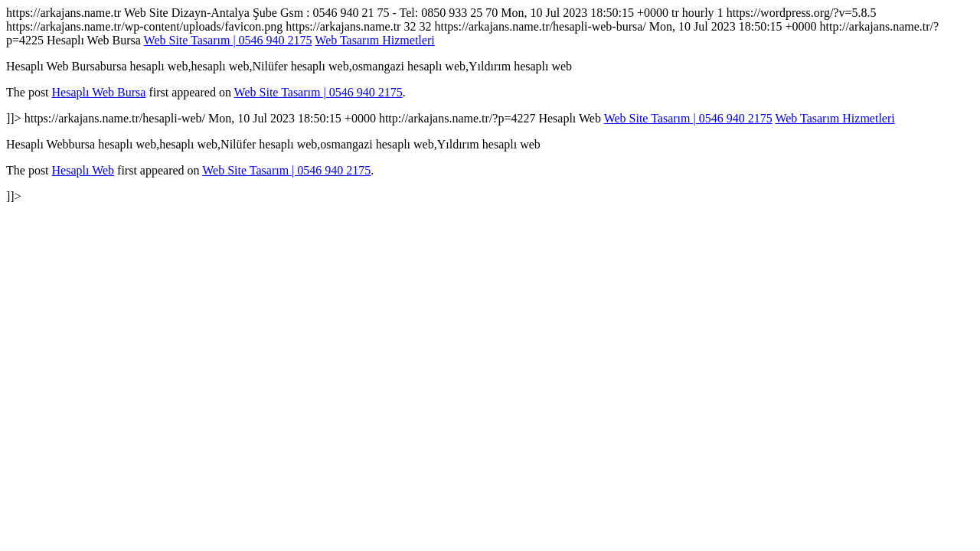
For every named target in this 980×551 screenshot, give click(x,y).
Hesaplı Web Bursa (99, 92)
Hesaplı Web (83, 170)
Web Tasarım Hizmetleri (374, 40)
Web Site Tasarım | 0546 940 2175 (228, 40)
